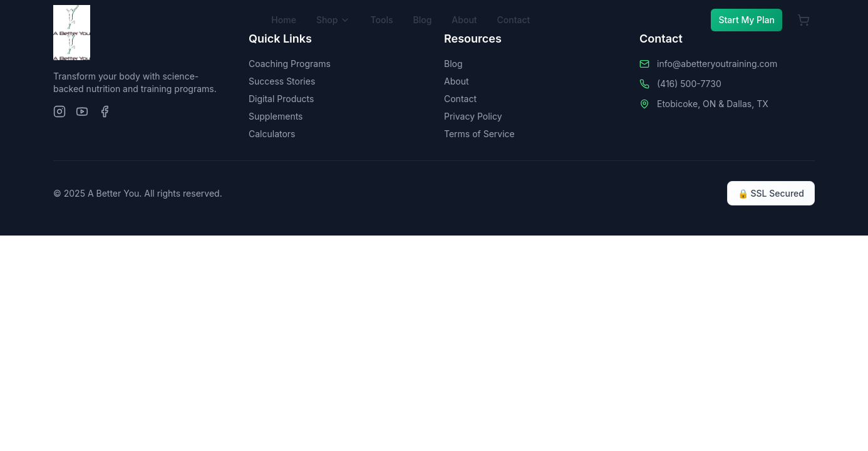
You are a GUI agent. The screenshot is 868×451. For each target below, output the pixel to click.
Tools (381, 20)
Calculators (272, 134)
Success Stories (282, 81)
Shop (333, 20)
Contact (514, 20)
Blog (422, 20)
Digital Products (281, 99)
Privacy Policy (473, 116)
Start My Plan (747, 20)
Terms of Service (479, 134)
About (464, 20)
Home (284, 20)
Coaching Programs (290, 64)
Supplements (276, 116)
